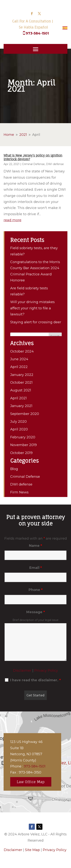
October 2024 (22, 351)
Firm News (19, 492)
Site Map (32, 850)
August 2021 (21, 390)
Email (36, 568)
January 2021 (21, 406)
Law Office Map (31, 782)
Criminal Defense (33, 164)
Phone (36, 590)
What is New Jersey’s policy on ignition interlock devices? (33, 157)
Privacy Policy (46, 671)
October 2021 (21, 383)
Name (35, 546)
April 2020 (19, 429)
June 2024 (19, 359)
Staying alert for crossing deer (36, 322)
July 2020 (18, 422)
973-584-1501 (37, 33)
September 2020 (25, 414)
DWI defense (55, 164)
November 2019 (23, 445)
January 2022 (22, 375)
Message (36, 612)
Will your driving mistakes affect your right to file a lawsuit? (32, 308)
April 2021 (18, 398)
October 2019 (21, 453)
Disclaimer (22, 671)
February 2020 (23, 437)
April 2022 (19, 367)
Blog (14, 469)
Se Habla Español (34, 27)
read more (12, 220)
